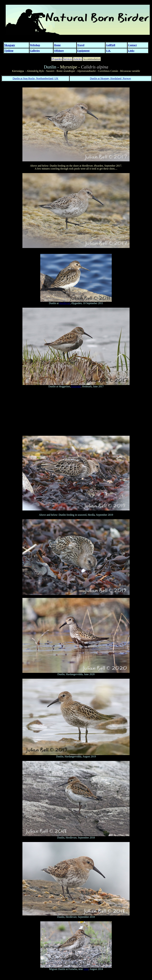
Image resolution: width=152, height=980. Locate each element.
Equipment (83, 51)
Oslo (86, 969)
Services (68, 59)
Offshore (59, 51)
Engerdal (76, 386)
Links (131, 51)
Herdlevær (65, 303)
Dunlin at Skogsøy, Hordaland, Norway (111, 78)
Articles (78, 59)
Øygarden (57, 59)
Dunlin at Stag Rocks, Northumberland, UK (35, 78)
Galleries (35, 51)
